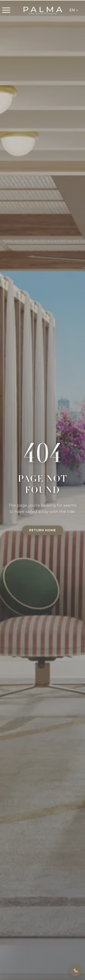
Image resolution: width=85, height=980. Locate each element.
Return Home (43, 530)
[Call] (76, 971)
